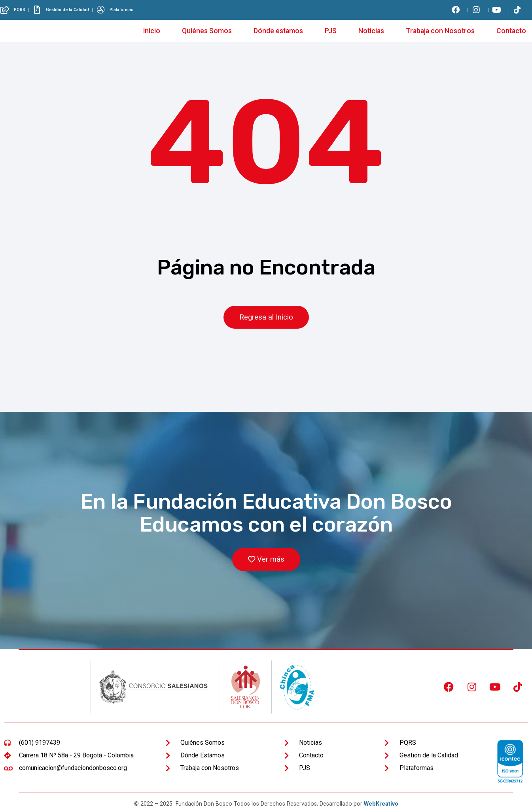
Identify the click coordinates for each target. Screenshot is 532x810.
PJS (331, 31)
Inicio (152, 31)
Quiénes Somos (207, 31)
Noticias (371, 31)
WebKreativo (381, 804)
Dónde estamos (278, 31)
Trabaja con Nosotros (440, 31)
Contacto (511, 31)
